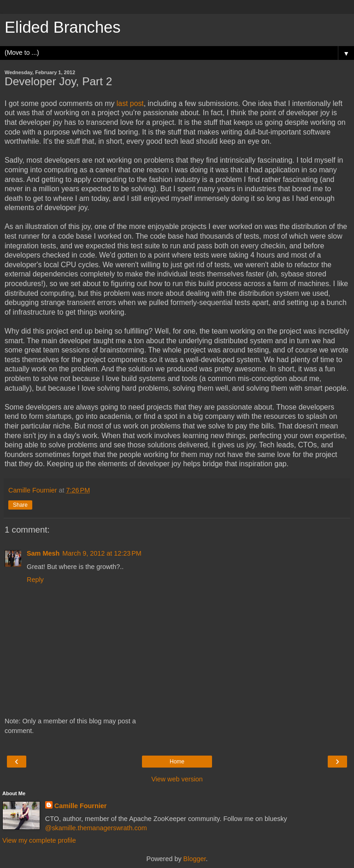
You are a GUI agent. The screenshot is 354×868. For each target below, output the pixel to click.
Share (20, 505)
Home (177, 762)
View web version (177, 779)
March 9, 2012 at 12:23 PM (102, 553)
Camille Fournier (81, 806)
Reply (35, 580)
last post (130, 103)
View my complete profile (39, 840)
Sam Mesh (43, 553)
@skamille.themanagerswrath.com (96, 828)
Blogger (195, 859)
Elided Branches (63, 27)
